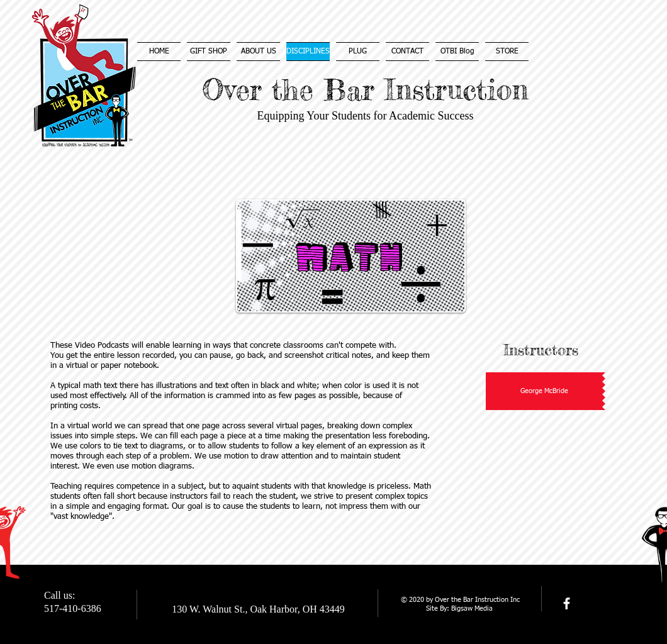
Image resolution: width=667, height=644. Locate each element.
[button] (546, 391)
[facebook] (567, 603)
